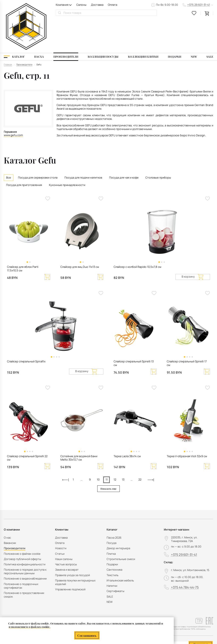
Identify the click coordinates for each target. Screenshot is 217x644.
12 (115, 446)
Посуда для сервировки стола (38, 144)
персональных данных (195, 618)
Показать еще (108, 456)
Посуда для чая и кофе (124, 144)
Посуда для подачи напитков (83, 144)
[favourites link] (194, 13)
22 (140, 446)
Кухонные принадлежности (67, 152)
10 (98, 446)
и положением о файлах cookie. (29, 627)
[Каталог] (14, 23)
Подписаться (201, 611)
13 (123, 446)
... (81, 446)
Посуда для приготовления (24, 152)
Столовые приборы (158, 144)
